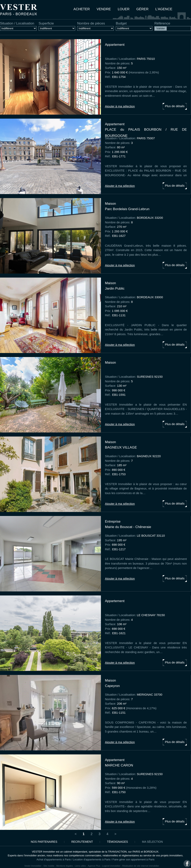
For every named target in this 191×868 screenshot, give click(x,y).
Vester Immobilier (33, 866)
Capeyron (112, 686)
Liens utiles (80, 866)
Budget (121, 23)
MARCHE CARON (119, 765)
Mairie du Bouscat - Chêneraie (128, 527)
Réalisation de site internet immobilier (141, 866)
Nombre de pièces (91, 23)
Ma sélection (152, 842)
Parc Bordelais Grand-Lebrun (127, 209)
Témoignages (117, 842)
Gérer (142, 9)
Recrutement (82, 842)
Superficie (46, 23)
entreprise (113, 522)
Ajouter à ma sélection (120, 106)
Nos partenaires (44, 842)
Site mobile (49, 866)
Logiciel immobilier (111, 866)
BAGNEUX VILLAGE (121, 447)
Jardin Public (115, 288)
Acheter (82, 9)
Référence (162, 23)
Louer (124, 9)
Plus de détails (175, 106)
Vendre (104, 9)
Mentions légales (65, 866)
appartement (115, 45)
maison (110, 204)
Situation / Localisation (17, 23)
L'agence (164, 9)
